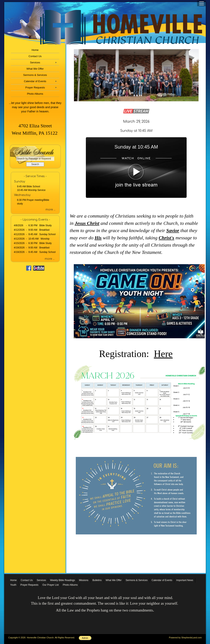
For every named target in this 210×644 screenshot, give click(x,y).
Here (163, 354)
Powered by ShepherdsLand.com (185, 638)
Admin (85, 638)
